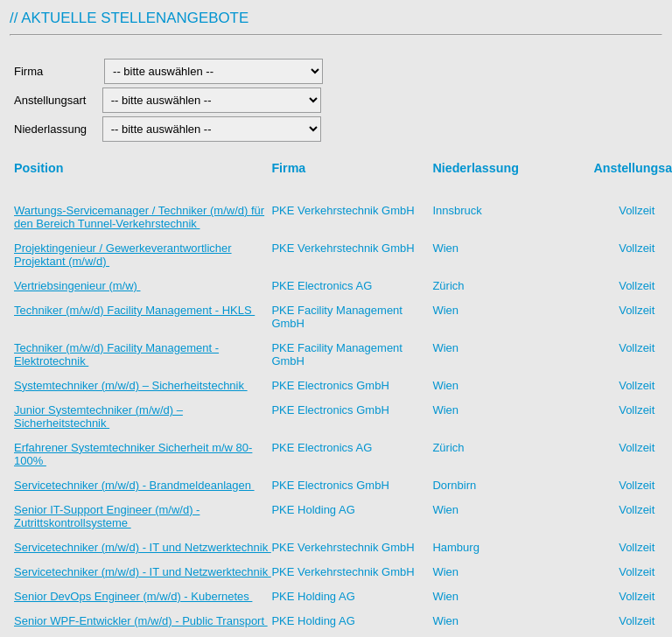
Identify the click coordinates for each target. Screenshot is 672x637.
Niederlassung (53, 129)
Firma (54, 71)
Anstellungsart (52, 100)
